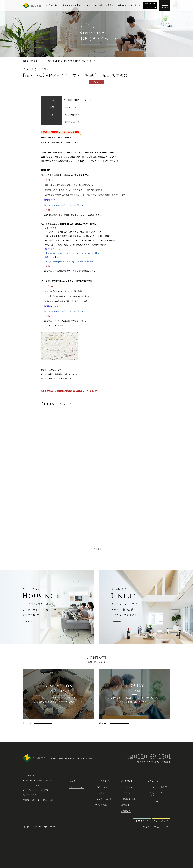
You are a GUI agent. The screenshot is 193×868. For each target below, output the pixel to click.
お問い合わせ (134, 5)
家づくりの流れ (86, 5)
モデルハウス (153, 781)
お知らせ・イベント (38, 61)
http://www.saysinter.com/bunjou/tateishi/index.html (70, 261)
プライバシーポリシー (162, 827)
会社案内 (122, 5)
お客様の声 (111, 5)
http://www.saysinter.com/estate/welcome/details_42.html (67, 311)
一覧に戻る (96, 549)
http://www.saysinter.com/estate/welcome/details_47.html (67, 205)
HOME (25, 61)
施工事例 (99, 5)
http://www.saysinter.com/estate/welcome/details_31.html (72, 253)
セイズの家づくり (52, 5)
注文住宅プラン (69, 5)
